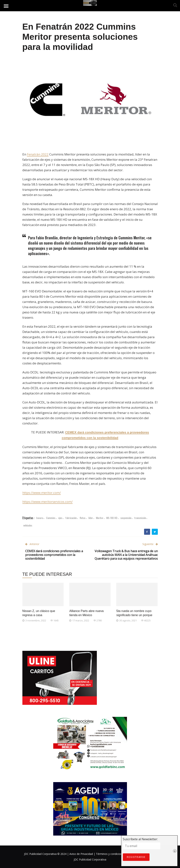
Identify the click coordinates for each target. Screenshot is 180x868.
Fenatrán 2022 (38, 154)
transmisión (140, 518)
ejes (60, 518)
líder (91, 518)
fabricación (71, 518)
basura (40, 518)
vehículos (28, 525)
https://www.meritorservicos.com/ (47, 502)
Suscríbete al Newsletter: (77, 866)
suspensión (126, 518)
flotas (82, 518)
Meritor (100, 518)
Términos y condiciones (110, 854)
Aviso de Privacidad (81, 854)
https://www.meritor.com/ (42, 493)
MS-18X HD (112, 518)
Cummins (51, 518)
